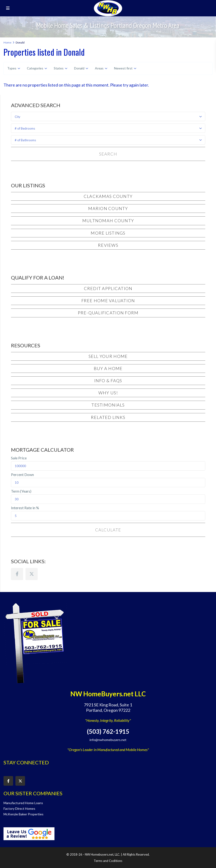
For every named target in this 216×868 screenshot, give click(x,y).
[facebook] (17, 574)
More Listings (108, 233)
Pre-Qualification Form (108, 313)
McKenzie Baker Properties (23, 814)
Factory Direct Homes (19, 808)
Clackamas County (108, 196)
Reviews (108, 245)
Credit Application (108, 288)
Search (108, 154)
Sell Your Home (108, 356)
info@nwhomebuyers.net (108, 740)
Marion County (108, 208)
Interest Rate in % (25, 508)
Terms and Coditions (108, 861)
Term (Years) (21, 491)
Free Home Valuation (108, 301)
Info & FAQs (108, 381)
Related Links (108, 417)
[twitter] (32, 574)
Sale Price (19, 458)
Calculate (108, 530)
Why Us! (108, 393)
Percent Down (22, 475)
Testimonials (108, 405)
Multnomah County (108, 221)
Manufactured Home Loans (23, 803)
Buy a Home (108, 368)
